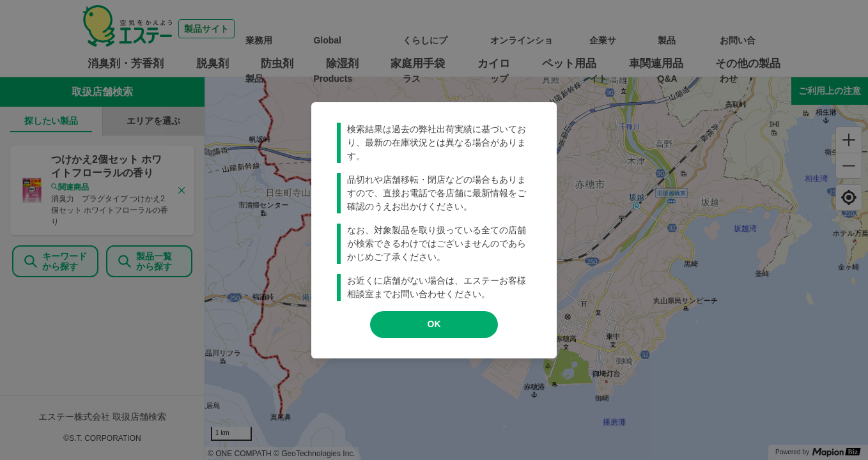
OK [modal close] (434, 324)
